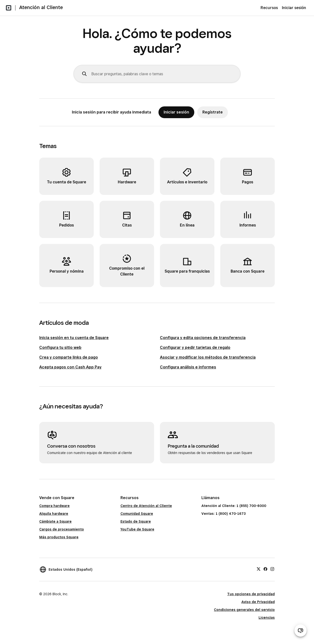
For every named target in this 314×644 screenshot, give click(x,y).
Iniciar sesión (294, 8)
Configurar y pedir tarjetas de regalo (195, 347)
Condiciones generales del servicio (244, 610)
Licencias (267, 618)
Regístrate (213, 112)
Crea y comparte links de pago (69, 357)
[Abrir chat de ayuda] (301, 631)
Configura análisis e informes (188, 367)
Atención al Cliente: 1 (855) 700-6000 (234, 506)
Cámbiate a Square (55, 521)
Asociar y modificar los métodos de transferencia (208, 357)
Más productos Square (59, 537)
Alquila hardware (54, 514)
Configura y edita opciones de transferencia (203, 338)
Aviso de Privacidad (258, 602)
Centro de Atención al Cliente (146, 506)
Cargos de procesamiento (62, 529)
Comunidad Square (137, 514)
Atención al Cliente (41, 7)
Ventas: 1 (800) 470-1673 (223, 514)
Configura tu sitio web (60, 347)
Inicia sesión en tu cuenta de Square (74, 338)
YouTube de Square (137, 529)
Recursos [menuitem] (269, 8)
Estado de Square (136, 521)
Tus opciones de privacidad (251, 594)
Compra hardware (54, 506)
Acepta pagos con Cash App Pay (70, 367)
